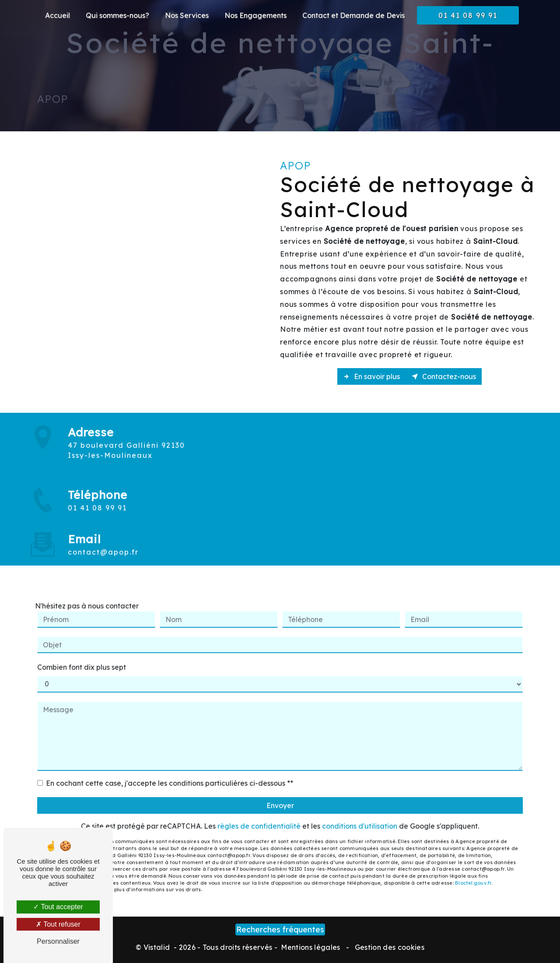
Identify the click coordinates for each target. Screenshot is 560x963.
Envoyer (280, 795)
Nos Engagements (255, 15)
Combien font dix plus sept (82, 657)
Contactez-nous (444, 376)
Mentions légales (311, 947)
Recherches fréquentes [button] (280, 929)
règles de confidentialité (259, 815)
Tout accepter (58, 907)
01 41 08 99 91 (468, 15)
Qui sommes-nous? (117, 15)
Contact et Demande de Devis (353, 15)
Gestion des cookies (389, 947)
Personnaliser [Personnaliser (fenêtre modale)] (58, 941)
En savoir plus (371, 376)
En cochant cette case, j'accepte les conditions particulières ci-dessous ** (170, 773)
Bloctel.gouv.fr (473, 872)
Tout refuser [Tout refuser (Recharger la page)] (58, 924)
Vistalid (158, 947)
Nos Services (187, 15)
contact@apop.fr (103, 541)
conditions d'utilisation (360, 815)
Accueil (58, 15)
